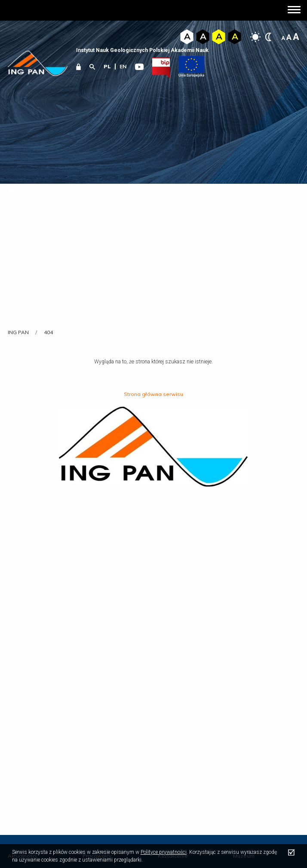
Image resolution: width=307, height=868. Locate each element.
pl (107, 66)
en (123, 66)
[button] (294, 11)
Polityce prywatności (164, 852)
